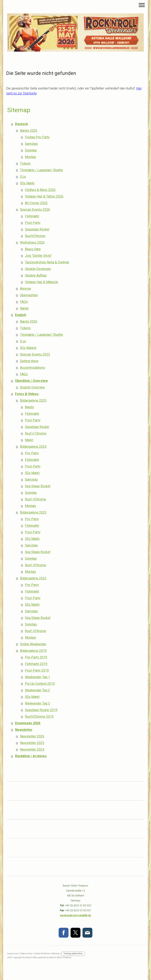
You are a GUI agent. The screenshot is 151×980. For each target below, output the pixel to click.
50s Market (28, 348)
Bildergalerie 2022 (33, 578)
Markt (29, 440)
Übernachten (29, 295)
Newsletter (24, 730)
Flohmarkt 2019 (36, 664)
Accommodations (33, 368)
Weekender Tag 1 (37, 677)
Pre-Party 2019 (36, 657)
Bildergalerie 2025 (33, 400)
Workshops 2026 (32, 242)
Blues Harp (33, 249)
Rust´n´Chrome (36, 433)
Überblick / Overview (31, 381)
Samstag (31, 144)
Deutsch (21, 124)
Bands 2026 (29, 131)
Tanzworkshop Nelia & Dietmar (47, 262)
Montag (30, 157)
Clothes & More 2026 (40, 190)
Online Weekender (33, 644)
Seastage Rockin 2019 (41, 710)
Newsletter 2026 (32, 736)
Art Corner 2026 (36, 203)
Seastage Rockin (37, 427)
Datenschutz (26, 954)
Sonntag (31, 150)
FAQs (24, 302)
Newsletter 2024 (32, 749)
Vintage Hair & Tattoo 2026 (44, 196)
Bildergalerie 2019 (33, 651)
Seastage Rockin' (37, 229)
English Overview (32, 387)
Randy (24, 308)
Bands (29, 407)
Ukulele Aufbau (36, 275)
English (21, 315)
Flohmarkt (32, 216)
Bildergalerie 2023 (33, 512)
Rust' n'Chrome (35, 499)
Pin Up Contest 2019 (40, 684)
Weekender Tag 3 (37, 703)
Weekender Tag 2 (37, 690)
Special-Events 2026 (35, 210)
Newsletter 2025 (32, 743)
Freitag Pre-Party (37, 137)
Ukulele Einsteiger (38, 269)
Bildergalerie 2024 (33, 447)
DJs (23, 177)
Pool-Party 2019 (37, 670)
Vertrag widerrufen (73, 954)
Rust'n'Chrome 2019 (39, 717)
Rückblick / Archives (31, 756)
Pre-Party (32, 453)
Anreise (26, 289)
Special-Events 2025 (35, 354)
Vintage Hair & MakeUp (41, 282)
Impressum (13, 954)
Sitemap (56, 954)
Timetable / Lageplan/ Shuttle (41, 170)
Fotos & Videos (27, 394)
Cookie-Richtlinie (42, 954)
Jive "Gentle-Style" (38, 256)
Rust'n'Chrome (35, 236)
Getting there (29, 361)
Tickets (25, 163)
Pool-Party (33, 223)
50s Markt (27, 183)
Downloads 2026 (28, 723)
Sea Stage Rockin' (38, 486)
